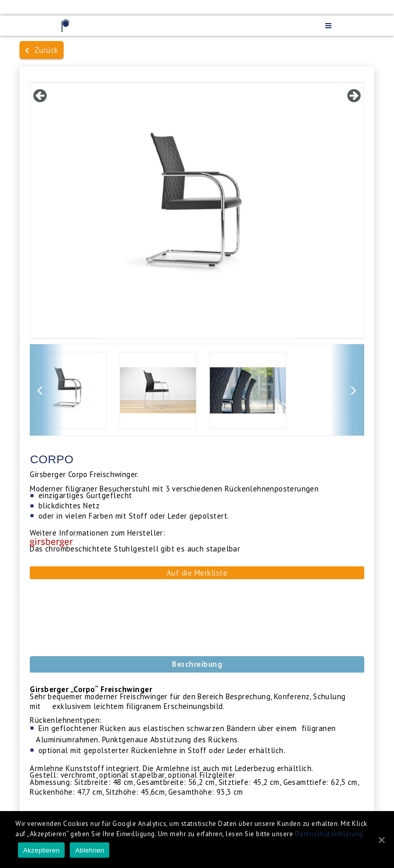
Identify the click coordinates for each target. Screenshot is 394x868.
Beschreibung (197, 664)
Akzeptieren (41, 850)
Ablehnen (90, 850)
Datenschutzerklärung (329, 834)
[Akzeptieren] (381, 840)
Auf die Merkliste (197, 573)
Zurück (42, 50)
